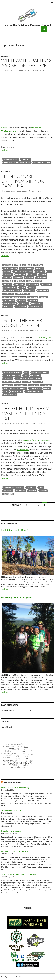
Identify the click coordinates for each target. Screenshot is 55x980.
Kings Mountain (10, 287)
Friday (4, 128)
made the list (23, 449)
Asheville (39, 265)
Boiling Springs (26, 268)
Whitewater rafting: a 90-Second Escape (26, 63)
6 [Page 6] (39, 505)
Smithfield (33, 300)
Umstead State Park (34, 391)
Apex (18, 265)
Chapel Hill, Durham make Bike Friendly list (25, 413)
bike (27, 372)
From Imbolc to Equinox (11, 831)
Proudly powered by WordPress (12, 977)
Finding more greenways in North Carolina (25, 181)
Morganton (30, 291)
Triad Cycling (17, 391)
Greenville (8, 281)
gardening (8, 385)
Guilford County (35, 281)
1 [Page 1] (27, 505)
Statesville (24, 303)
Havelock (8, 284)
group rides (47, 385)
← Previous (15, 505)
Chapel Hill (8, 275)
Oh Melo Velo (35, 388)
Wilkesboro (21, 307)
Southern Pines (10, 303)
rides (6, 391)
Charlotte (26, 159)
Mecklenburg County (12, 291)
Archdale (27, 265)
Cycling (5, 404)
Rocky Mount (9, 300)
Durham (43, 275)
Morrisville (43, 291)
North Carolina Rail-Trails (14, 297)
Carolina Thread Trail (23, 271)
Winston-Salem (36, 307)
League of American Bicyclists (36, 440)
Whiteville (8, 307)
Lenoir (23, 287)
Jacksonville (33, 284)
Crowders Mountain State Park (29, 379)
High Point (19, 284)
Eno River (38, 382)
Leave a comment (37, 71)
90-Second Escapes (11, 159)
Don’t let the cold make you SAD (15, 851)
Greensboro (42, 278)
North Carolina (23, 294)
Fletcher (7, 278)
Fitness (5, 316)
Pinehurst (33, 297)
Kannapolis (47, 284)
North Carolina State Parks (15, 388)
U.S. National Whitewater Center (17, 162)
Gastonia (29, 278)
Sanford (22, 300)
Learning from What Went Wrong (15, 788)
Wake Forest (37, 303)
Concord (32, 275)
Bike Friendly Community (13, 488)
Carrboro (40, 271)
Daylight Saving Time (42, 337)
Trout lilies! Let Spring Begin (13, 810)
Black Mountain (10, 268)
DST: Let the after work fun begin (22, 323)
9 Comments (36, 191)
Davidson (33, 491)
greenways (34, 385)
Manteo (32, 287)
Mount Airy (8, 294)
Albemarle (8, 265)
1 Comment (40, 423)
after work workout (13, 372)
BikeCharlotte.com (40, 372)
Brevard (40, 268)
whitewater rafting (42, 162)
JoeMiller (22, 71)
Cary (49, 271)
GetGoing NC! (27, 17)
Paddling (5, 56)
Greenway (6, 172)
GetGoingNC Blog (12, 782)
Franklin (18, 278)
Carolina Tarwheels (12, 375)
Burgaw (7, 271)
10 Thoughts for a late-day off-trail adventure (20, 874)
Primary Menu (52, 3)
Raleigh (44, 297)
